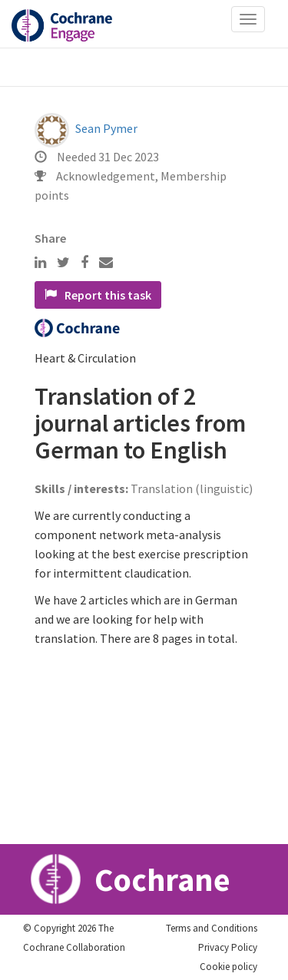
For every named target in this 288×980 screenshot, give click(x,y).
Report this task (98, 295)
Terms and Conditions (212, 928)
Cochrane (131, 879)
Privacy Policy (228, 947)
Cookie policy (228, 967)
